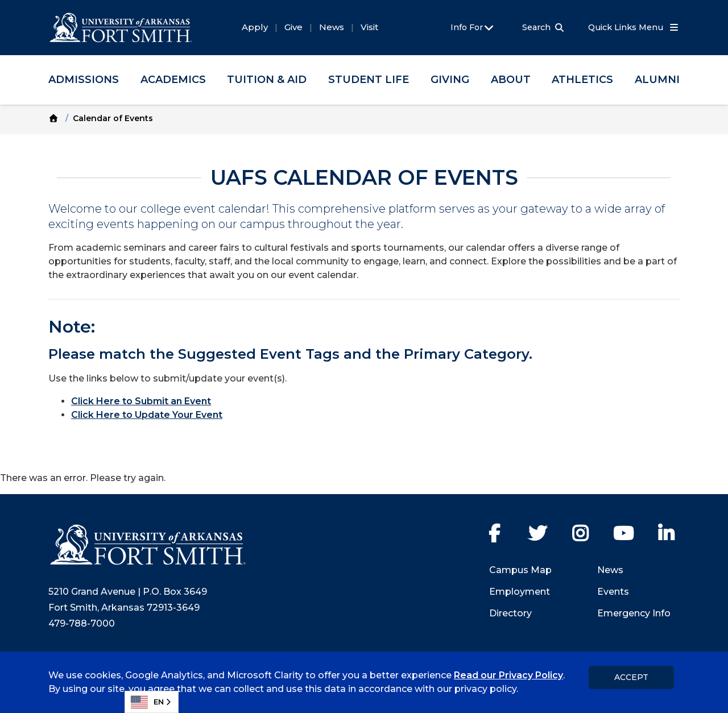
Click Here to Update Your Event (147, 415)
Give (293, 27)
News (332, 27)
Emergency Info (634, 613)
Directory (510, 613)
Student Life (369, 80)
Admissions (84, 80)
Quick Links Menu (634, 27)
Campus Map (520, 570)
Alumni (657, 80)
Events (613, 592)
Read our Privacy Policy (508, 675)
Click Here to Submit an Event (141, 401)
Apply (255, 27)
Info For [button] (473, 28)
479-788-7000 (82, 623)
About (511, 80)
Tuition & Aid (267, 80)
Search (536, 27)
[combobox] (152, 702)
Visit (369, 27)
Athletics (582, 80)
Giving (450, 80)
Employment (520, 592)
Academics (173, 80)
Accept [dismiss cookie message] (631, 677)
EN (147, 702)
